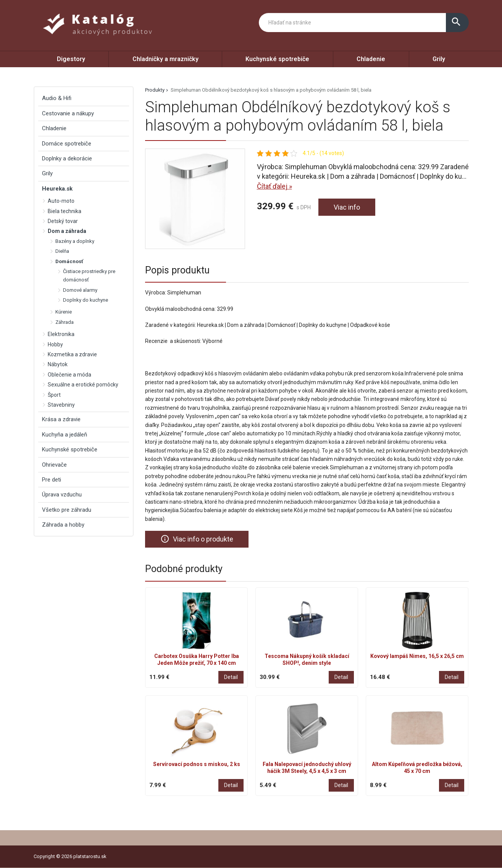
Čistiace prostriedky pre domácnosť (89, 276)
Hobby (55, 344)
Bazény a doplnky (75, 241)
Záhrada (65, 322)
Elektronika (61, 334)
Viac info (347, 207)
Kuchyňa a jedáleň (65, 435)
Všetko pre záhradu (67, 510)
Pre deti (52, 480)
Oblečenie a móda (69, 375)
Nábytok (58, 364)
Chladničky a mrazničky (165, 59)
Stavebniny (61, 405)
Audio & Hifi (57, 98)
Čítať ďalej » (274, 186)
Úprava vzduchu (62, 495)
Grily (439, 59)
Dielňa (62, 251)
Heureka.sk (57, 189)
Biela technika (65, 211)
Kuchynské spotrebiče (277, 59)
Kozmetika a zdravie (72, 354)
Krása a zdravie (61, 419)
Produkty (155, 90)
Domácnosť (69, 261)
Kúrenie (64, 312)
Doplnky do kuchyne (86, 300)
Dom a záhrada (67, 231)
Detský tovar (63, 221)
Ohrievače (54, 465)
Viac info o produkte (197, 539)
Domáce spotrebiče (67, 144)
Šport (54, 395)
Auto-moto (61, 201)
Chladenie (371, 59)
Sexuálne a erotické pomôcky (83, 385)
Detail (231, 677)
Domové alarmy (80, 290)
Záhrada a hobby (63, 525)
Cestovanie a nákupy (68, 113)
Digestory (71, 59)
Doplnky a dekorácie (67, 158)
